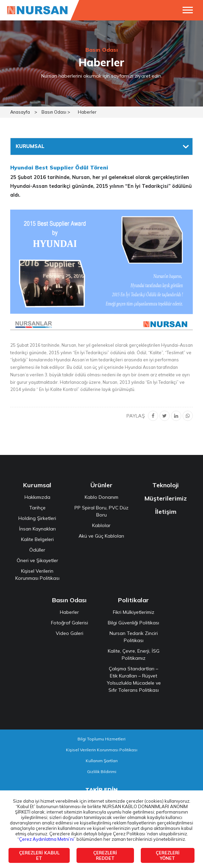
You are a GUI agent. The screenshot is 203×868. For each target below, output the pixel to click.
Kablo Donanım (101, 497)
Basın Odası (69, 600)
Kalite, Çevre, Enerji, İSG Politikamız (134, 654)
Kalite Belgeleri (37, 539)
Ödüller (37, 550)
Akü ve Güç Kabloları (101, 536)
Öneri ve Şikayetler (37, 560)
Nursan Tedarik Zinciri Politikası (134, 637)
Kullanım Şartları (102, 761)
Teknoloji (166, 485)
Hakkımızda (37, 497)
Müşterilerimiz (166, 498)
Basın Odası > (56, 112)
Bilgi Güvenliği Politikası (133, 623)
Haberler (87, 112)
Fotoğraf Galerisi (70, 623)
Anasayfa (20, 112)
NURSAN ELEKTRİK (37, 10)
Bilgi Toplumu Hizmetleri (101, 739)
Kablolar (101, 525)
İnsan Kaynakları (37, 529)
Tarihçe (37, 508)
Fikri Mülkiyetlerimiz (134, 612)
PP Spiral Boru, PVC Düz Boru (101, 511)
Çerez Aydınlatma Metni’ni (46, 839)
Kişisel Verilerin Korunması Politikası (37, 575)
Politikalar (133, 600)
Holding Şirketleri (37, 518)
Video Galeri (70, 633)
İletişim (166, 512)
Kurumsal (37, 485)
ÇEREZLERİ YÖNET (168, 855)
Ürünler (101, 485)
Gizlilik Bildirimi (102, 772)
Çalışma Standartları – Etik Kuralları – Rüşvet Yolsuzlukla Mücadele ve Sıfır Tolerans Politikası (134, 679)
